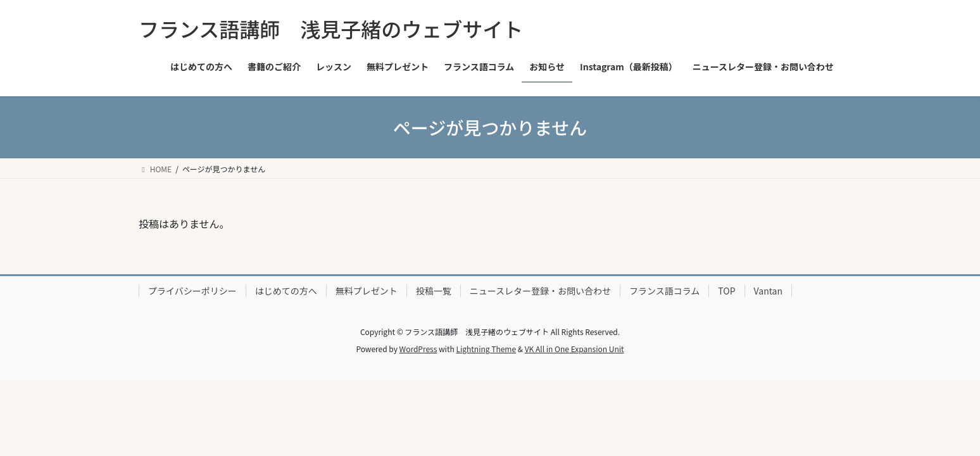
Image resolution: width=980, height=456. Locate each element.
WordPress (418, 349)
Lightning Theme (486, 349)
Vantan (768, 291)
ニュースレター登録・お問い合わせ (540, 291)
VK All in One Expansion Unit (575, 349)
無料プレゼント (367, 291)
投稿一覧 (434, 291)
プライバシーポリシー (192, 291)
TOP (726, 291)
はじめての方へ (286, 291)
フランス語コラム (664, 291)
